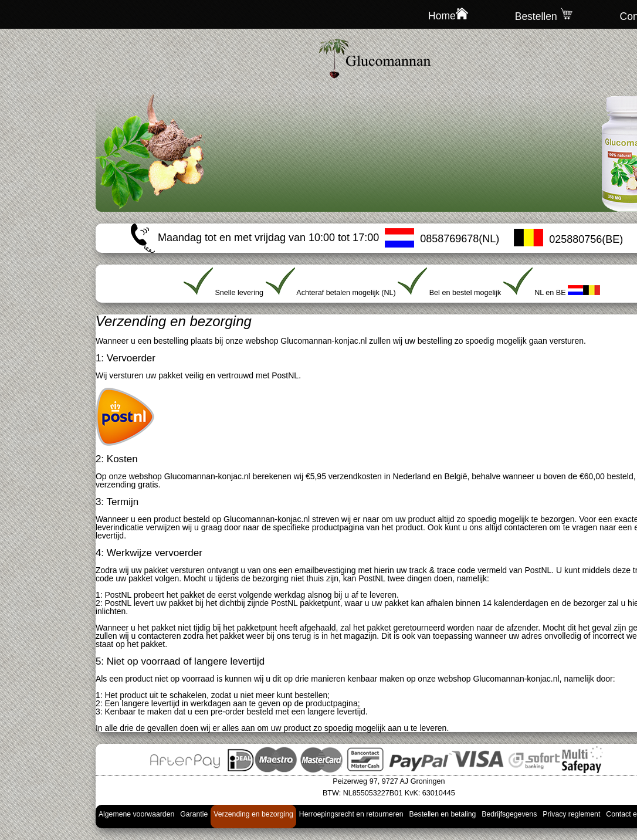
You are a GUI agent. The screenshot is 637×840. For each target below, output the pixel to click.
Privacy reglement (571, 814)
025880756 (575, 239)
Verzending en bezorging (253, 814)
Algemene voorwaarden (136, 814)
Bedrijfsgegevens (509, 814)
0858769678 (449, 239)
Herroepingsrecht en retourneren (351, 814)
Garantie (194, 814)
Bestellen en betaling (443, 814)
